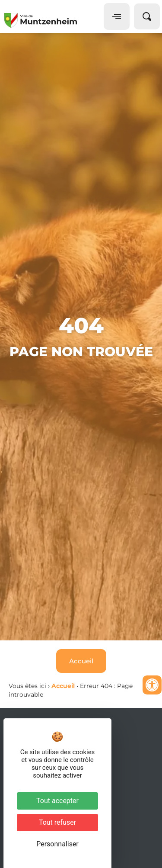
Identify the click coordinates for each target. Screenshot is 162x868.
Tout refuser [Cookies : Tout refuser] (57, 822)
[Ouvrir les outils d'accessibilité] (152, 685)
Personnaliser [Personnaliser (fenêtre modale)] (57, 844)
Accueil (63, 686)
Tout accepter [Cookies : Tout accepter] (57, 801)
